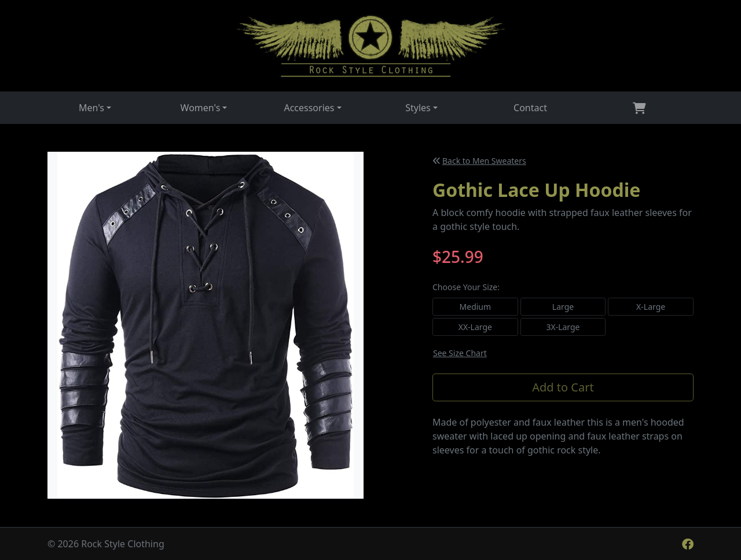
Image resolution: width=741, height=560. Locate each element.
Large (563, 307)
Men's (91, 108)
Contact (530, 108)
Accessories (309, 108)
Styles (418, 108)
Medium (476, 307)
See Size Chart (460, 353)
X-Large (651, 307)
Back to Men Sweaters (480, 161)
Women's (201, 108)
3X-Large (563, 327)
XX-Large (475, 327)
